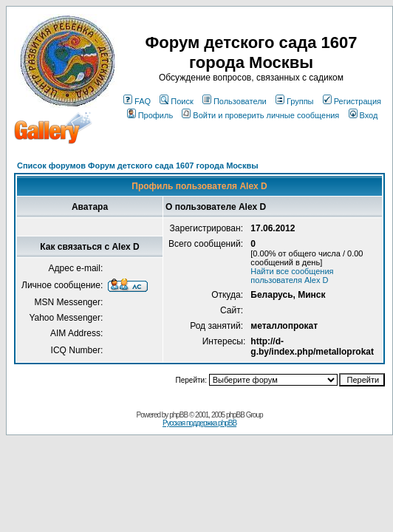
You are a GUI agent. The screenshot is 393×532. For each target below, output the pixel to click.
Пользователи (235, 101)
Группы (295, 101)
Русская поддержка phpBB (199, 423)
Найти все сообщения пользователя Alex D (292, 276)
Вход (363, 115)
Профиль (150, 115)
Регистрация (352, 101)
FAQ (137, 101)
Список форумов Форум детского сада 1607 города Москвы (138, 166)
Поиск (176, 101)
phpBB (178, 415)
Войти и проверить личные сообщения (260, 115)
